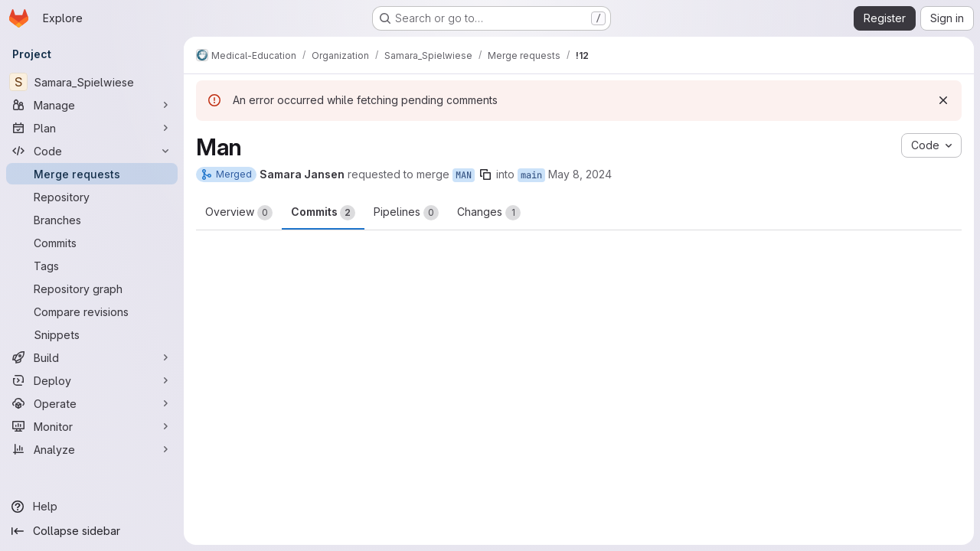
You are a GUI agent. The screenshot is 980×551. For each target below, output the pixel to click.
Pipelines (406, 213)
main (531, 175)
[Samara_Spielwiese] (92, 82)
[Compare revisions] (92, 311)
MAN (464, 175)
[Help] (92, 507)
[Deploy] (92, 380)
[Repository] (92, 197)
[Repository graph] (92, 289)
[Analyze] (92, 449)
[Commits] (92, 243)
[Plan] (92, 128)
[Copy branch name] (485, 174)
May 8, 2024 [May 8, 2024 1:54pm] (580, 174)
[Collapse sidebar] (92, 531)
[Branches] (92, 220)
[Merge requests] (92, 174)
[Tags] (92, 266)
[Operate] (92, 403)
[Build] (92, 357)
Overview (239, 213)
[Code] (92, 151)
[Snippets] (92, 334)
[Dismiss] (943, 100)
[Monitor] (92, 426)
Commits (323, 213)
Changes (489, 213)
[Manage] (92, 105)
